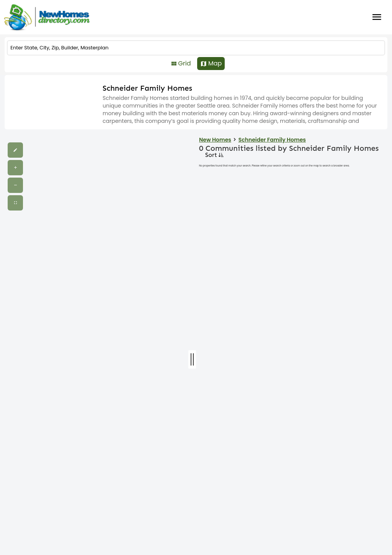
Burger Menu (377, 17)
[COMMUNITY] (196, 48)
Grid (184, 63)
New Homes (215, 140)
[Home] (47, 17)
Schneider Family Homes (272, 140)
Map (215, 63)
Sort (214, 155)
